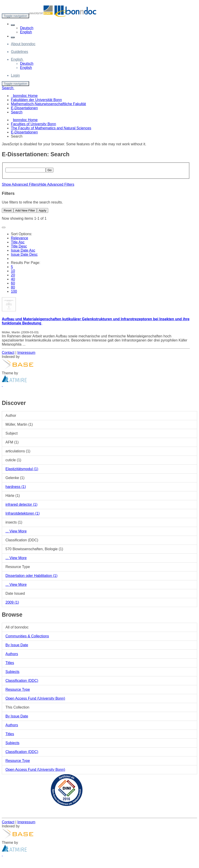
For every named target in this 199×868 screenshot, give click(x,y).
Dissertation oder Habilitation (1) (31, 576)
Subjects (12, 672)
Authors (12, 654)
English (26, 32)
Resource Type (18, 689)
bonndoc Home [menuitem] (24, 96)
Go (50, 170)
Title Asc (18, 242)
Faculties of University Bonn (33, 124)
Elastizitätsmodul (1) (22, 469)
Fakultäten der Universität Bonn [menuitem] (36, 100)
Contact (8, 353)
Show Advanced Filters (20, 184)
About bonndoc (23, 44)
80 (13, 287)
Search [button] (8, 88)
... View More (16, 531)
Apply (42, 210)
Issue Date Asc (23, 250)
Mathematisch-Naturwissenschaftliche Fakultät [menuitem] (48, 104)
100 (14, 291)
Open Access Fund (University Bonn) (35, 698)
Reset (8, 210)
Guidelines (20, 52)
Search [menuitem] (17, 112)
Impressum (26, 353)
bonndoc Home (25, 120)
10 (13, 271)
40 (13, 279)
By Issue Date (17, 645)
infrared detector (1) (21, 504)
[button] (13, 25)
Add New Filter (25, 210)
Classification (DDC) (22, 681)
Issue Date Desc (24, 254)
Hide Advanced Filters (57, 184)
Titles (10, 663)
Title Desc (19, 246)
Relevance (20, 238)
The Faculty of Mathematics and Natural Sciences (51, 128)
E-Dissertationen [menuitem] (24, 108)
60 (13, 283)
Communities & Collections (27, 636)
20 (13, 275)
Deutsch (27, 28)
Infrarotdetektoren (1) (23, 513)
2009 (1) (12, 602)
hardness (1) (16, 487)
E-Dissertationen (24, 132)
